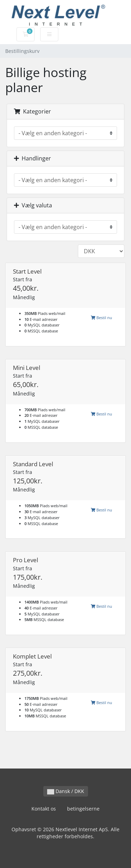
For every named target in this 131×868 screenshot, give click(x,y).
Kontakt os (44, 809)
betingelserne (83, 809)
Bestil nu (101, 318)
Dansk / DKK (66, 791)
